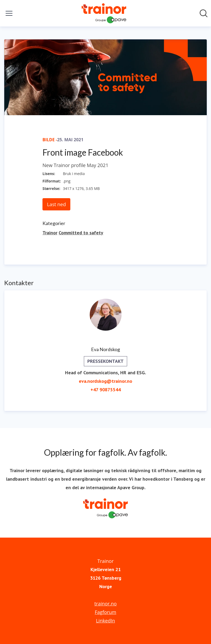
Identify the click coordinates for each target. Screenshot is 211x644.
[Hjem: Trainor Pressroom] (104, 13)
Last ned (56, 204)
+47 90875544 (106, 390)
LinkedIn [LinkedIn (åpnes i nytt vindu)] (106, 621)
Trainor (50, 233)
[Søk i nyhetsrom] (204, 13)
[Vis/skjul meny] (9, 13)
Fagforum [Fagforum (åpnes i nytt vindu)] (105, 612)
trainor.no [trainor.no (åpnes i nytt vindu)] (105, 604)
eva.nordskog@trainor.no (105, 381)
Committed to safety (81, 233)
